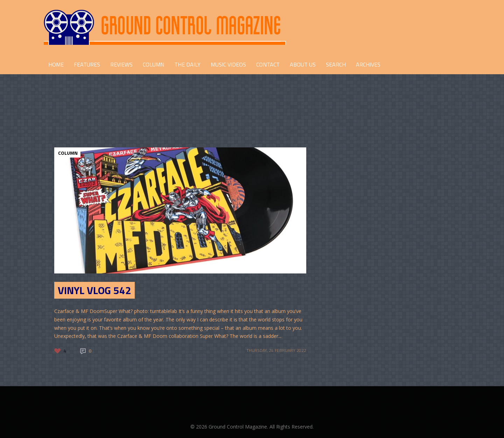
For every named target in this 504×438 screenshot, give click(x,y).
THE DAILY (187, 64)
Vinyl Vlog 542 (94, 290)
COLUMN (153, 64)
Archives (368, 64)
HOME (56, 64)
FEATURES (87, 64)
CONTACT (268, 64)
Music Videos (228, 64)
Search (336, 64)
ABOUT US (303, 64)
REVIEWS (121, 64)
